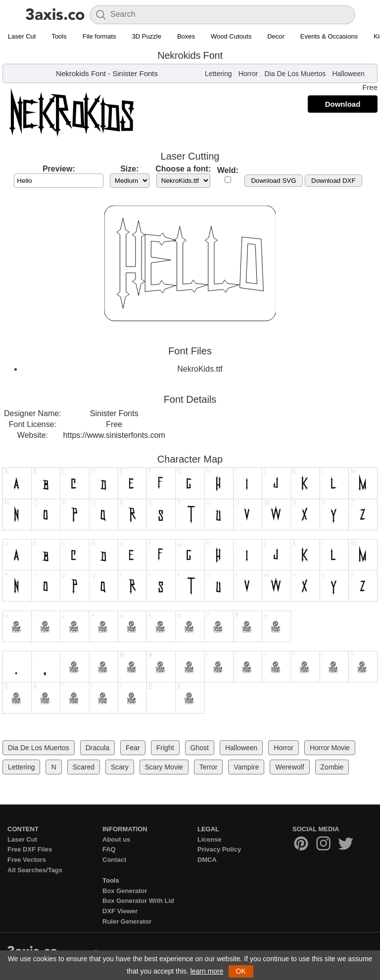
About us (116, 839)
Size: (129, 169)
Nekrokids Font (81, 73)
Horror (248, 74)
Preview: (59, 169)
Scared (84, 767)
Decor (276, 36)
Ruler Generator (127, 921)
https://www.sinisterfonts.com (114, 435)
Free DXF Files (30, 849)
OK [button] (241, 971)
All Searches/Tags (35, 870)
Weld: (228, 170)
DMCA (207, 860)
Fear (133, 748)
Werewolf (289, 767)
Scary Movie (164, 767)
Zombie (332, 767)
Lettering (218, 74)
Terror (209, 767)
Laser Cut (22, 36)
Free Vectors (27, 860)
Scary (120, 767)
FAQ (109, 849)
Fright (165, 748)
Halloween (348, 74)
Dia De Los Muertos (295, 74)
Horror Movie (330, 748)
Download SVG (273, 181)
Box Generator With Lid (138, 901)
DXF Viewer (120, 911)
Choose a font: (183, 169)
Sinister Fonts (135, 73)
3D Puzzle (147, 36)
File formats (99, 36)
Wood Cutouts (231, 36)
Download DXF (333, 181)
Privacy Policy (219, 849)
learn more (207, 971)
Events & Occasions (329, 36)
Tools (59, 36)
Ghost (200, 748)
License (209, 839)
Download (343, 104)
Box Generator (125, 891)
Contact (114, 860)
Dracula (97, 748)
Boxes (186, 36)
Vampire (246, 767)
